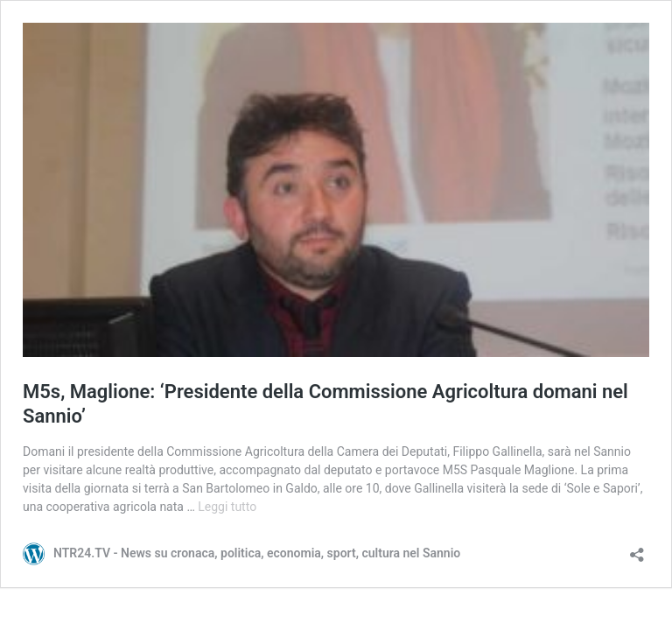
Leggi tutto (227, 507)
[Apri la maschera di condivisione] (637, 549)
